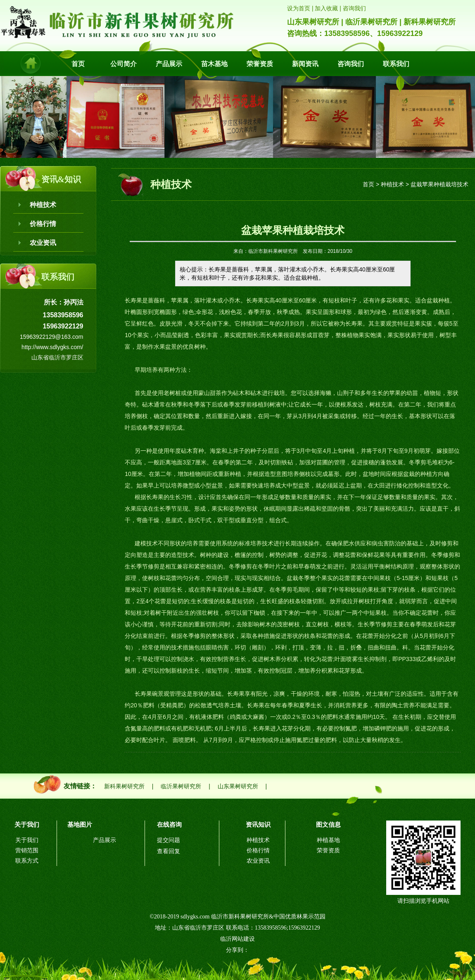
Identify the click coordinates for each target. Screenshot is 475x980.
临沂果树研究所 (181, 786)
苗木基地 (214, 64)
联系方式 (27, 861)
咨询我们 (351, 64)
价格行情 (43, 224)
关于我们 (27, 824)
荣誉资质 (260, 64)
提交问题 (169, 840)
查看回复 (169, 851)
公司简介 (123, 64)
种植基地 (328, 840)
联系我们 (396, 64)
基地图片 (80, 824)
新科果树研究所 (124, 786)
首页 (78, 64)
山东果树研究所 (238, 786)
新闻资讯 (305, 64)
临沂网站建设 (237, 939)
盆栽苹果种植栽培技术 (439, 184)
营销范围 (27, 850)
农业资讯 (43, 243)
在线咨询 (169, 824)
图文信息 (328, 824)
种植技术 (43, 205)
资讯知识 (258, 824)
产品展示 (169, 64)
